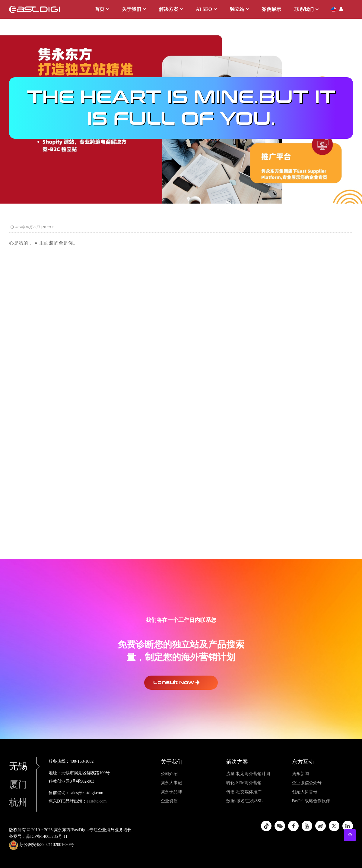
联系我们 (304, 9)
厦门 (18, 784)
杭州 (18, 802)
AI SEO (204, 9)
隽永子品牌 (171, 792)
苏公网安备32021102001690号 (41, 845)
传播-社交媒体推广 (244, 792)
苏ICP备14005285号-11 (47, 836)
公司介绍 (169, 774)
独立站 (237, 9)
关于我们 (132, 9)
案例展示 (271, 9)
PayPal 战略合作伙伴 (311, 801)
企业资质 (169, 801)
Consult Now (176, 682)
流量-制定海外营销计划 (248, 774)
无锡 (23, 766)
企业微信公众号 (307, 783)
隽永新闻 (300, 774)
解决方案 (169, 9)
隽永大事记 (171, 783)
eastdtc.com (97, 801)
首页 (100, 9)
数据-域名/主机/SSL (245, 801)
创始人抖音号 (305, 792)
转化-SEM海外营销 (244, 783)
